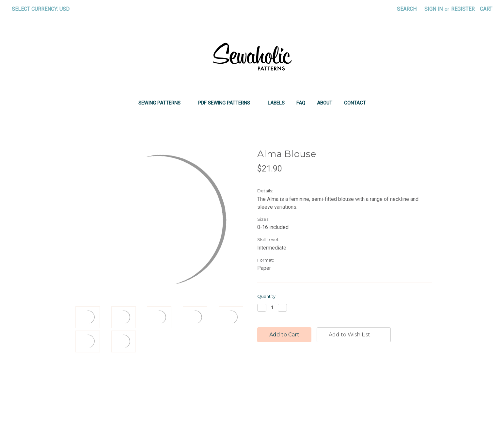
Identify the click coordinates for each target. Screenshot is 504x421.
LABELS (276, 103)
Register (463, 9)
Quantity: (267, 296)
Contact (355, 103)
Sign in (433, 9)
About (325, 103)
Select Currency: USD (43, 9)
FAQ (301, 103)
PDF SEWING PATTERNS (227, 103)
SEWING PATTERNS (162, 103)
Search (407, 9)
